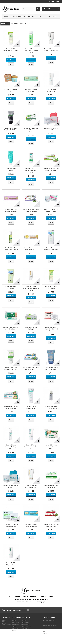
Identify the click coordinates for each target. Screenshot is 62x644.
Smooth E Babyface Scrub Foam (11, 287)
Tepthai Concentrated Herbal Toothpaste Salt (31, 249)
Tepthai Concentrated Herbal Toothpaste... (31, 90)
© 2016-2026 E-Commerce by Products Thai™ (13, 640)
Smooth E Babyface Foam (11, 170)
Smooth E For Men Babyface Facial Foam (11, 129)
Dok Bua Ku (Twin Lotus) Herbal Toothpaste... (51, 170)
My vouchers (25, 629)
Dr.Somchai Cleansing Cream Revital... (11, 525)
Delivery (41, 16)
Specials (14, 620)
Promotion (5, 624)
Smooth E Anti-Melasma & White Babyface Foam (51, 50)
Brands (31, 16)
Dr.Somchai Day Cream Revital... (51, 129)
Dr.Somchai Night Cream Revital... (11, 487)
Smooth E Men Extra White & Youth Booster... (51, 407)
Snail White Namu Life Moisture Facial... (51, 210)
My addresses (26, 624)
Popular (5, 24)
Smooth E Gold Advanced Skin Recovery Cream (31, 288)
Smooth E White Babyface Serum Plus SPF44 (31, 447)
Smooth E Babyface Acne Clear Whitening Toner (31, 51)
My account (26, 618)
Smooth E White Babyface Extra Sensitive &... (11, 51)
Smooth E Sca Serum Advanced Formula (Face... (51, 447)
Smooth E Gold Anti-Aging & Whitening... (31, 487)
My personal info (26, 626)
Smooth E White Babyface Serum (11, 564)
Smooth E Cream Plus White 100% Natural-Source (31, 130)
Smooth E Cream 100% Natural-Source (51, 487)
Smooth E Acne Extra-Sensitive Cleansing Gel (11, 369)
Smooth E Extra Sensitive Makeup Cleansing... (11, 447)
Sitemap (14, 631)
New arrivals (17, 24)
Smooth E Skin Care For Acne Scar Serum (11, 328)
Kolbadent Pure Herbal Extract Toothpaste (11, 407)
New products (15, 622)
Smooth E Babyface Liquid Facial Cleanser (11, 249)
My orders (25, 620)
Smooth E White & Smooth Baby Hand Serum (31, 170)
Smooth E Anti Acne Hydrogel (31, 328)
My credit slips (26, 622)
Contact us (51, 1)
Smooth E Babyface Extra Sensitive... (51, 287)
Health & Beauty (18, 16)
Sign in (58, 1)
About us (14, 624)
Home (6, 16)
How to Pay (52, 16)
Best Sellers (30, 24)
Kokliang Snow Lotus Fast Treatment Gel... (51, 369)
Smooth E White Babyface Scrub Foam (51, 249)
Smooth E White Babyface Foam (31, 407)
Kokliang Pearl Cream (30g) (11, 90)
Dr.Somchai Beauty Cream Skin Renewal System (51, 329)
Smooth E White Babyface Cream (51, 90)
